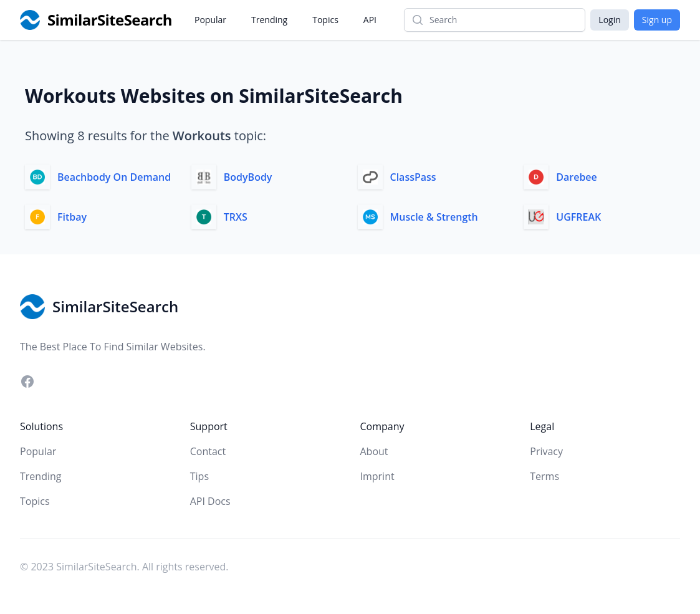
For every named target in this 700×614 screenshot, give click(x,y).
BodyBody (248, 177)
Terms (544, 476)
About (374, 451)
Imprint (377, 476)
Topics (325, 20)
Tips (199, 476)
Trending (269, 20)
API (370, 20)
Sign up (657, 20)
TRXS (236, 217)
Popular (210, 20)
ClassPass (413, 177)
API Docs (210, 501)
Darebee (577, 177)
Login (609, 20)
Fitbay (72, 217)
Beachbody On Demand (114, 177)
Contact (208, 451)
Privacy (546, 451)
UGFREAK (578, 217)
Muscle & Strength (434, 217)
